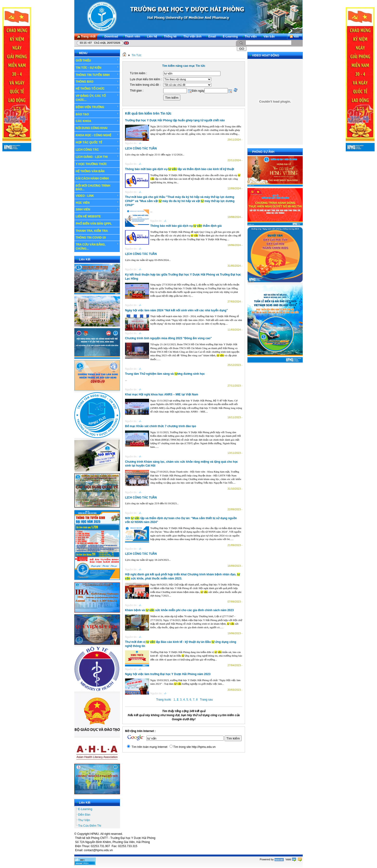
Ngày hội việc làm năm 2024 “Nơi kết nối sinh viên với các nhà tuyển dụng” (176, 310)
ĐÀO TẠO (97, 114)
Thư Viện (84, 820)
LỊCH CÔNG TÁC (97, 149)
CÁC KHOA (97, 121)
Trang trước (164, 700)
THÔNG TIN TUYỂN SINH (97, 75)
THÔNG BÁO (97, 82)
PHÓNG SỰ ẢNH (263, 152)
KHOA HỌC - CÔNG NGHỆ (97, 135)
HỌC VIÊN (97, 203)
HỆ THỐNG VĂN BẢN (97, 171)
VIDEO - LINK (97, 196)
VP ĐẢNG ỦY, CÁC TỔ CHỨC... (97, 98)
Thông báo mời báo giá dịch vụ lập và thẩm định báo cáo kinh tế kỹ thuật (180, 169)
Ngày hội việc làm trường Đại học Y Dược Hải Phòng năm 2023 (168, 674)
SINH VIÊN (97, 209)
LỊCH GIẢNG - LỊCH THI (97, 157)
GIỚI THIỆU (97, 60)
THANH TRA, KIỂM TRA (92, 231)
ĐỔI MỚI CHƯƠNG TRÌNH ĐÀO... (93, 188)
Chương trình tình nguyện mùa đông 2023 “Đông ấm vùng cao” (168, 338)
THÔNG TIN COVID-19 (91, 238)
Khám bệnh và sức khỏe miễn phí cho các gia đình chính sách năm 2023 (179, 610)
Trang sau (207, 700)
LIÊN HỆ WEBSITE (88, 216)
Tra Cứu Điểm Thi (90, 826)
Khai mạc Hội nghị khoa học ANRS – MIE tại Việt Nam (162, 394)
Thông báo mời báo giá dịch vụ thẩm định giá (186, 226)
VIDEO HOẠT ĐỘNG (266, 55)
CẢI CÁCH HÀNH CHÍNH (92, 179)
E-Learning (85, 809)
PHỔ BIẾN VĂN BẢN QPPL (94, 224)
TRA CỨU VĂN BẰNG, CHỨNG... (97, 246)
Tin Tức (136, 55)
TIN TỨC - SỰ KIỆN (97, 68)
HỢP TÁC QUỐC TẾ (97, 142)
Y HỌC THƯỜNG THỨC (91, 164)
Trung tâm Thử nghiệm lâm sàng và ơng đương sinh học (165, 374)
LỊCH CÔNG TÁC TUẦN (141, 148)
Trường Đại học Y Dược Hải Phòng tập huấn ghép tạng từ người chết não (175, 120)
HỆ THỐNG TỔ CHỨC (97, 88)
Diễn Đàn (84, 815)
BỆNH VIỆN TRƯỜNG (97, 107)
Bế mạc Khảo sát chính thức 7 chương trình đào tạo (161, 426)
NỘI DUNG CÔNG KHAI (92, 128)
